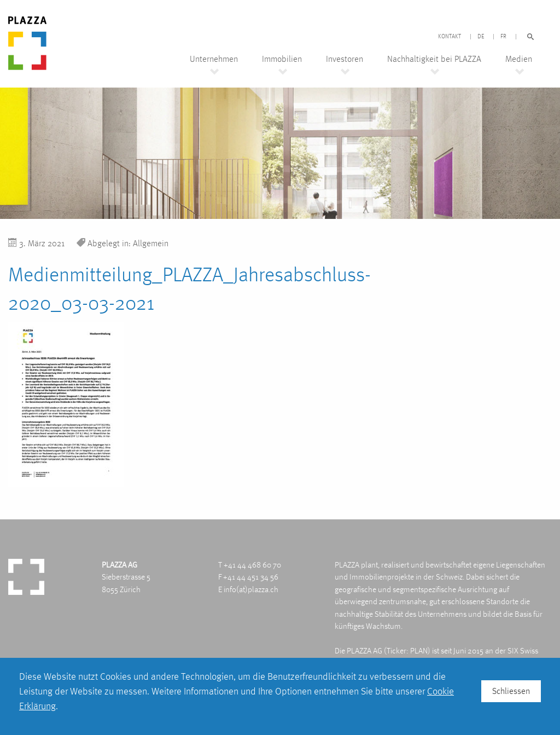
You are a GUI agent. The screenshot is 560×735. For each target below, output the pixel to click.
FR (503, 37)
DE (481, 37)
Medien (519, 59)
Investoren (345, 59)
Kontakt (450, 37)
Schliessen (511, 691)
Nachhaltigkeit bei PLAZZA (434, 59)
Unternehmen (214, 59)
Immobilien (282, 59)
